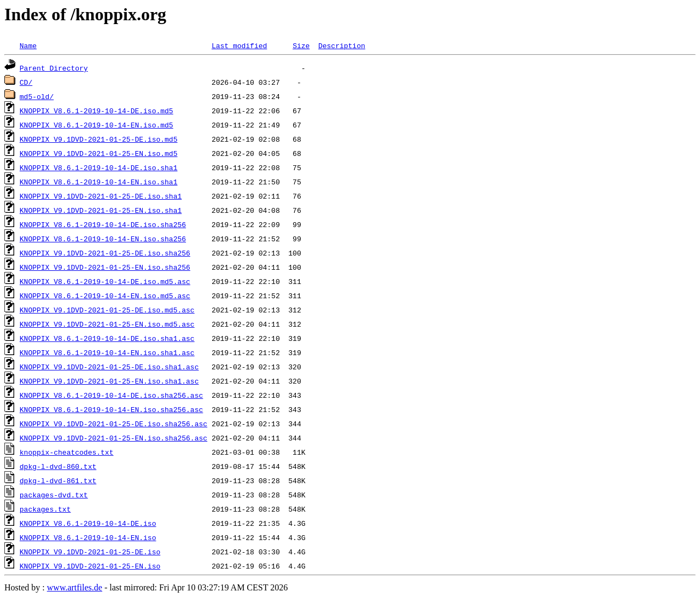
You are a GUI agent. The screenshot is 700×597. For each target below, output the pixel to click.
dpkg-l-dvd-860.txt (58, 466)
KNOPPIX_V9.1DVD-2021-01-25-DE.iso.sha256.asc (113, 424)
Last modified (239, 45)
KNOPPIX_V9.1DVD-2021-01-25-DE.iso (90, 552)
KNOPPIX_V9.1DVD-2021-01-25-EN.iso (90, 566)
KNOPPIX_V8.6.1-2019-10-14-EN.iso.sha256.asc (111, 409)
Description (342, 45)
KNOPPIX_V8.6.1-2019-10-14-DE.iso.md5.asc (105, 281)
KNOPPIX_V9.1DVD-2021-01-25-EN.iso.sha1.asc (109, 381)
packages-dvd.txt (54, 495)
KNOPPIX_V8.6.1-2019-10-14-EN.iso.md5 (97, 125)
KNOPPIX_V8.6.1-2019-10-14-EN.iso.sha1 (99, 182)
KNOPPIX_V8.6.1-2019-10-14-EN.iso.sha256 (103, 239)
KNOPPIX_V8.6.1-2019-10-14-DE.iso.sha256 (103, 224)
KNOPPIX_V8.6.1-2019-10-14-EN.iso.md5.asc (105, 295)
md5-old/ (37, 96)
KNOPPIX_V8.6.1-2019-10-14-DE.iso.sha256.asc (111, 395)
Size (301, 45)
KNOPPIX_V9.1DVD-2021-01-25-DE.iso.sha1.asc (109, 367)
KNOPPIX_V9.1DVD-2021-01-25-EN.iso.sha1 (101, 210)
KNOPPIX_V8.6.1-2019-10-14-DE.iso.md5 (97, 111)
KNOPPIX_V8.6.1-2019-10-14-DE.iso (88, 523)
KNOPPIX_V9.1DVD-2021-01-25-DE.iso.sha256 (105, 253)
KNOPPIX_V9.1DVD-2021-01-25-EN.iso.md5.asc (107, 324)
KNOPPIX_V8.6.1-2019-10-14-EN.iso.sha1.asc (107, 352)
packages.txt (45, 509)
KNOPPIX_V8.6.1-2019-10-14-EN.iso (88, 537)
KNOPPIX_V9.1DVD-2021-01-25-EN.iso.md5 (99, 153)
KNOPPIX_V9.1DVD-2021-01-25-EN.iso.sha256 (105, 267)
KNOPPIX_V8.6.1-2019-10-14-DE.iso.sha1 (99, 167)
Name (28, 45)
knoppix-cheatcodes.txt (67, 452)
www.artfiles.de (75, 587)
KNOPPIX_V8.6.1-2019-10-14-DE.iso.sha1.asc (107, 338)
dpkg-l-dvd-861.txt (58, 480)
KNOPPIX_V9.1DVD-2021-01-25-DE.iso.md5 (99, 139)
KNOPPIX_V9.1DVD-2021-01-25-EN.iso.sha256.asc (113, 438)
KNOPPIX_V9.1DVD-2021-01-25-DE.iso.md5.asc (107, 310)
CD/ (26, 82)
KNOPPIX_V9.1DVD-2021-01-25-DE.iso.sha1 (101, 196)
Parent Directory (54, 68)
